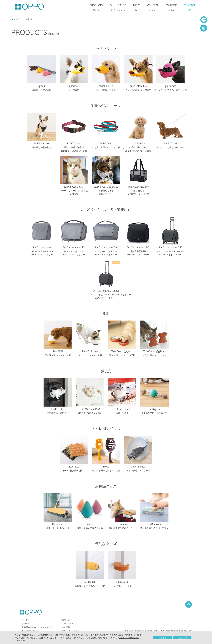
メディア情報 (68, 624)
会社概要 (66, 627)
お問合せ (190, 7)
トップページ (19, 19)
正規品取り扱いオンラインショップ (37, 627)
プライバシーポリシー (128, 638)
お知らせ (137, 7)
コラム (171, 7)
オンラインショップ (118, 7)
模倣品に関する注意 (30, 631)
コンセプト (153, 7)
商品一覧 (96, 7)
